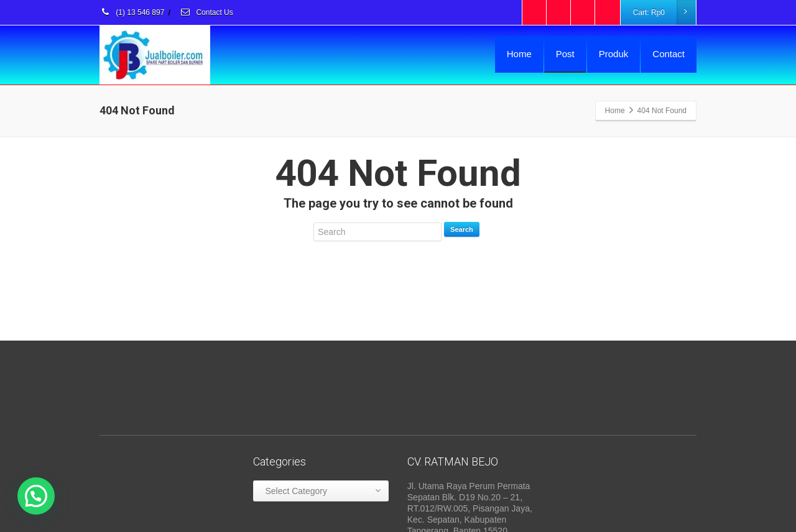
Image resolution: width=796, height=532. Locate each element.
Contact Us (206, 12)
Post (565, 54)
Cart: (664, 12)
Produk (614, 54)
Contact (669, 54)
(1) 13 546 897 (132, 12)
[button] (36, 496)
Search (462, 229)
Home (519, 54)
